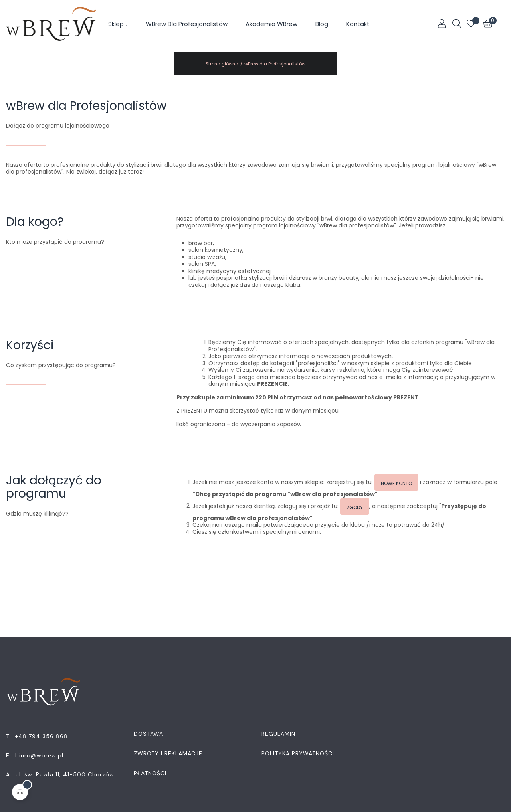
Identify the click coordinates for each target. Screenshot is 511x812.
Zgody (355, 507)
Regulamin (278, 734)
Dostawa (149, 734)
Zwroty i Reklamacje (168, 753)
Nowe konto (396, 483)
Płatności (150, 773)
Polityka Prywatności (298, 753)
